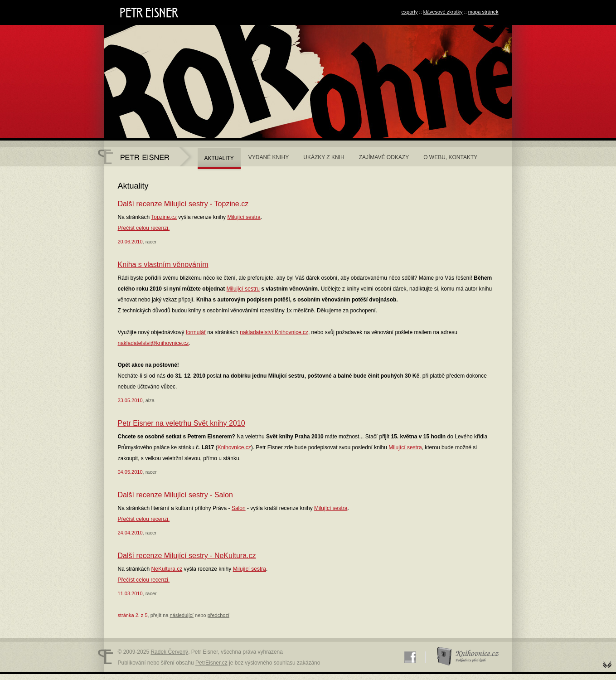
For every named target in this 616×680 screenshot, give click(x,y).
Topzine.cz (164, 217)
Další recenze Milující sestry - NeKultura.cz (187, 556)
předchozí (218, 615)
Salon (239, 508)
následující (182, 615)
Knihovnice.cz (234, 447)
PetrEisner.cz (211, 663)
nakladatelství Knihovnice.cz (274, 332)
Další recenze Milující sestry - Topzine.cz (183, 204)
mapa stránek (483, 12)
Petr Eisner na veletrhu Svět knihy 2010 (182, 423)
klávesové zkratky (443, 12)
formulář (196, 332)
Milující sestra (244, 217)
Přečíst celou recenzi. (144, 228)
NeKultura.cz (167, 569)
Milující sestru (243, 289)
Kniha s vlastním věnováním (163, 265)
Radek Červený (169, 652)
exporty (409, 12)
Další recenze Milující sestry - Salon (175, 495)
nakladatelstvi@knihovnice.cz (153, 343)
